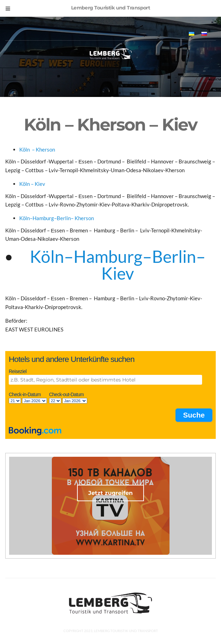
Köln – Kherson (38, 149)
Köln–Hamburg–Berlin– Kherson (57, 218)
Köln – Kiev (33, 184)
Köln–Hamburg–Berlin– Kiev (118, 265)
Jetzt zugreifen (110, 493)
